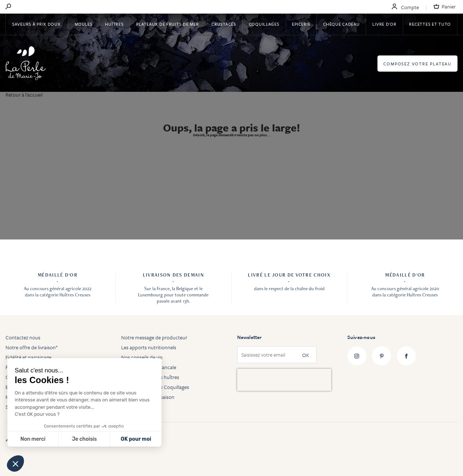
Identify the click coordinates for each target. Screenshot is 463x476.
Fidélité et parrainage (28, 357)
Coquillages (264, 24)
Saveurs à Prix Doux (37, 24)
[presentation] (284, 380)
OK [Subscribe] (306, 355)
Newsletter (249, 337)
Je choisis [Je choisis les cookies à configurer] (84, 439)
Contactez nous (23, 337)
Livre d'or (384, 24)
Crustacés (224, 24)
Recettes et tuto (430, 24)
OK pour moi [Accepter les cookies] (136, 439)
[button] (15, 464)
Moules (83, 24)
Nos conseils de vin (142, 357)
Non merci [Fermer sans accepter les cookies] (33, 439)
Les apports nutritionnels (149, 347)
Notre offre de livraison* (32, 347)
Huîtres (114, 24)
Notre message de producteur (154, 337)
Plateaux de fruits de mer (167, 24)
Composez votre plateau (417, 64)
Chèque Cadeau (341, 24)
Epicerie (301, 24)
